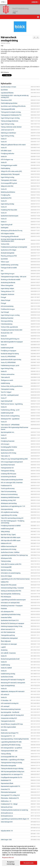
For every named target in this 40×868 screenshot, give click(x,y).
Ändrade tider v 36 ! (7, 333)
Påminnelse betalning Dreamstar (11, 709)
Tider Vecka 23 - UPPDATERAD (10, 425)
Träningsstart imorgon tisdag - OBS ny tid (13, 277)
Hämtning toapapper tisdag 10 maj (12, 626)
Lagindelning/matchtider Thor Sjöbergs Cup (14, 555)
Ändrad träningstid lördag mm (10, 339)
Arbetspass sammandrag (9, 503)
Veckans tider (5, 244)
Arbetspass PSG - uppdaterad (10, 419)
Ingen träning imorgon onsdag (10, 315)
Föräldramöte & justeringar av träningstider (14, 247)
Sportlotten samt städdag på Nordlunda (13, 106)
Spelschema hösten (7, 677)
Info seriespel (5, 706)
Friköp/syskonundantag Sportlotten (12, 480)
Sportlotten (4, 90)
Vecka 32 (4, 671)
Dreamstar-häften (6, 617)
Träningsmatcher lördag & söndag (11, 763)
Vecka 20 (4, 438)
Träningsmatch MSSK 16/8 (9, 751)
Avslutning (4, 650)
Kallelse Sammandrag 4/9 (9, 546)
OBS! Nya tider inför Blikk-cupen (11, 537)
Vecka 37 (4, 139)
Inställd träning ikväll (7, 348)
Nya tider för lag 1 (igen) (8, 534)
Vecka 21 (4, 222)
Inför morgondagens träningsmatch (12, 462)
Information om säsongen (9, 644)
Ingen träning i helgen (7, 288)
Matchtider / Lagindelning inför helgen (13, 760)
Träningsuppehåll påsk (8, 109)
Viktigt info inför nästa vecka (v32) (11, 171)
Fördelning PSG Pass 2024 (9, 210)
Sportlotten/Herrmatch (8, 465)
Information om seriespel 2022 (10, 603)
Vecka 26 (4, 189)
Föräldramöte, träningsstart (9, 638)
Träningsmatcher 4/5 (7, 468)
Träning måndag (6, 754)
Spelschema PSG (6, 198)
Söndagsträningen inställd (9, 165)
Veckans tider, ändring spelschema (12, 386)
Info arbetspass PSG (7, 612)
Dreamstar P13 (5, 789)
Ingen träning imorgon (8, 274)
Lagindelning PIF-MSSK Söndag (11, 745)
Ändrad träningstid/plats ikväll (10, 659)
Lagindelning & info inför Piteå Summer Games (15, 579)
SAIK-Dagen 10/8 (6, 840)
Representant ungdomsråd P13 (10, 786)
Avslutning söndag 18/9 (8, 500)
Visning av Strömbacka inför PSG (11, 591)
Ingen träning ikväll (7, 225)
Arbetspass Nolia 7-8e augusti (10, 174)
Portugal (3, 297)
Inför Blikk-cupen (6, 151)
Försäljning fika (6, 195)
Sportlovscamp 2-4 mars (8, 87)
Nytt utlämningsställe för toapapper (12, 342)
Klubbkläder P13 (6, 780)
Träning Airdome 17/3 (8, 291)
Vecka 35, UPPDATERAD (8, 357)
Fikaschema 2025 (6, 100)
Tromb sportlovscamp (8, 488)
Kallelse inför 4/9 (6, 543)
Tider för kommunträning (8, 491)
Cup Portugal (5, 312)
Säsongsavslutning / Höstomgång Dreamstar (15, 739)
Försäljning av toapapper (9, 351)
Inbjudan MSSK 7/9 (7, 831)
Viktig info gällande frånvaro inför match (13, 145)
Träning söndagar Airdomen (9, 121)
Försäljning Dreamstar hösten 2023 (12, 330)
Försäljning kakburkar (8, 154)
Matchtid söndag (6, 570)
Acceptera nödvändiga (11, 863)
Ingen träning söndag (7, 136)
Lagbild (3, 647)
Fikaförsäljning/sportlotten (9, 103)
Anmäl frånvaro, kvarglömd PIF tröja (12, 724)
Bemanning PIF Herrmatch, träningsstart (13, 683)
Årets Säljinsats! (6, 641)
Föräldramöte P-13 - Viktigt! (9, 804)
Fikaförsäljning (5, 168)
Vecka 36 (4, 142)
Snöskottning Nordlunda (8, 477)
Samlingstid (5, 228)
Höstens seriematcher (8, 374)
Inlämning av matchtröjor (8, 133)
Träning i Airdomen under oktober (11, 127)
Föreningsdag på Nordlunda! (10, 236)
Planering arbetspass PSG (9, 256)
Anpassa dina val (8, 858)
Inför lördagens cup (7, 159)
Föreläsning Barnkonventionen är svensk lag (14, 810)
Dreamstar (4, 730)
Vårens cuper (5, 262)
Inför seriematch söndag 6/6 (10, 703)
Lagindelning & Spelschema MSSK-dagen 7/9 (15, 819)
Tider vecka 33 (5, 377)
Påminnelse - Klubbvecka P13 (10, 798)
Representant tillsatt (7, 783)
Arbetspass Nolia (6, 558)
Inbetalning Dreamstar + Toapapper (12, 606)
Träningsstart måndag (8, 471)
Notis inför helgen (6, 576)
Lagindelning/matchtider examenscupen (13, 600)
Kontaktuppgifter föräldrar (9, 447)
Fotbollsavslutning (7, 324)
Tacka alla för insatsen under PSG (11, 564)
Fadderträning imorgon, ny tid (10, 365)
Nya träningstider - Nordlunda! (10, 712)
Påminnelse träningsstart (8, 792)
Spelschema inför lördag (8, 453)
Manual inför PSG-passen (9, 585)
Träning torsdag (6, 561)
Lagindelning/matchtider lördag (11, 614)
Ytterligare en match (7, 380)
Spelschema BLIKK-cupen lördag (11, 360)
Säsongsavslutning (7, 321)
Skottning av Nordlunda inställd (11, 280)
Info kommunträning (7, 306)
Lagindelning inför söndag (9, 515)
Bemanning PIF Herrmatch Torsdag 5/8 (13, 680)
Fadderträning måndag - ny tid (10, 410)
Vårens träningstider (7, 285)
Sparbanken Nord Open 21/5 (10, 620)
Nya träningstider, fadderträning (11, 594)
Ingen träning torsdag (7, 124)
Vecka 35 (4, 148)
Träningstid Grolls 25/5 (8, 721)
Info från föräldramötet (8, 632)
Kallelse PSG (5, 582)
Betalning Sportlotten (7, 450)
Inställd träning (5, 383)
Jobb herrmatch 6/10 (7, 130)
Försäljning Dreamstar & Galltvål (11, 526)
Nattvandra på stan (7, 807)
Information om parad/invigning (11, 573)
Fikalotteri (4, 609)
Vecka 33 (4, 162)
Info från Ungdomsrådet (8, 727)
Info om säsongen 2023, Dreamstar (12, 483)
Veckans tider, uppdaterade (9, 327)
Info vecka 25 (5, 694)
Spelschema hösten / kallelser (10, 552)
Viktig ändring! (5, 532)
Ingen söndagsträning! (8, 686)
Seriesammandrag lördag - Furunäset (12, 588)
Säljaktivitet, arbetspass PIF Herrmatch (13, 691)
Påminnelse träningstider (8, 766)
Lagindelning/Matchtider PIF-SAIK (11, 742)
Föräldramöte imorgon (8, 309)
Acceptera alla (29, 863)
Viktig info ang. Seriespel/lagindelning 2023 (14, 459)
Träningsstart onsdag (7, 389)
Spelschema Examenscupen (10, 216)
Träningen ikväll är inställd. (9, 268)
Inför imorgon (5, 444)
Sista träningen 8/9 (7, 822)
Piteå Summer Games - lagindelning (12, 404)
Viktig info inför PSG (7, 186)
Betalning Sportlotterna (8, 192)
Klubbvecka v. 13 (6, 801)
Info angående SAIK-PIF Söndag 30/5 (12, 715)
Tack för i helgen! (6, 392)
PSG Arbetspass (6, 597)
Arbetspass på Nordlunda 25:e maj (12, 231)
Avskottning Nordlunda (8, 283)
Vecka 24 (4, 207)
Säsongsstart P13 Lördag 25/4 (10, 795)
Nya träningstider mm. (8, 432)
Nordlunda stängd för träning (10, 354)
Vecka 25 (4, 201)
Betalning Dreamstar (7, 318)
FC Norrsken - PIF (6, 700)
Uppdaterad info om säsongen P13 (12, 774)
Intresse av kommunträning (9, 494)
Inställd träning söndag (8, 674)
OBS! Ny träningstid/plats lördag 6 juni (13, 771)
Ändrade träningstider (8, 253)
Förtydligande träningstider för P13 (12, 777)
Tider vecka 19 (5, 456)
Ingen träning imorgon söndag (10, 118)
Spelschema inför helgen (9, 250)
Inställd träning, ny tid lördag (10, 265)
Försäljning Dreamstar (8, 441)
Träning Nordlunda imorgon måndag (12, 769)
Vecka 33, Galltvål (6, 668)
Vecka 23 (4, 213)
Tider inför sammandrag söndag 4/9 (12, 518)
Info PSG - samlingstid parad (10, 395)
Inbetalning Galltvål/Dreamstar (10, 497)
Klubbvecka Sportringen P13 (10, 733)
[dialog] (20, 855)
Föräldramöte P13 (6, 486)
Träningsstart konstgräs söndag (11, 112)
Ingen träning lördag (7, 368)
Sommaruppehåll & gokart (9, 183)
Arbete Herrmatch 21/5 (8, 629)
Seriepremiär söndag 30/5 (9, 718)
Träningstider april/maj (8, 635)
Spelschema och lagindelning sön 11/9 (13, 506)
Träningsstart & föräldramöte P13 (11, 115)
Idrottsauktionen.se (7, 813)
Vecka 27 (4, 398)
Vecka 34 (4, 157)
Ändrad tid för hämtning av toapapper (12, 623)
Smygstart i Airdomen (8, 294)
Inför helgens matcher (8, 234)
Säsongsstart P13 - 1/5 (8, 736)
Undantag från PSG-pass (8, 474)
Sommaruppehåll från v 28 (9, 757)
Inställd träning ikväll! (7, 529)
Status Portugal (6, 300)
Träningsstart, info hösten (9, 180)
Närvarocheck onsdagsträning (10, 416)
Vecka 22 (4, 219)
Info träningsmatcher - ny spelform (11, 748)
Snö (2, 271)
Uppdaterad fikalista (7, 93)
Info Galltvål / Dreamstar (8, 653)
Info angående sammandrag (10, 512)
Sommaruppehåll (6, 567)
